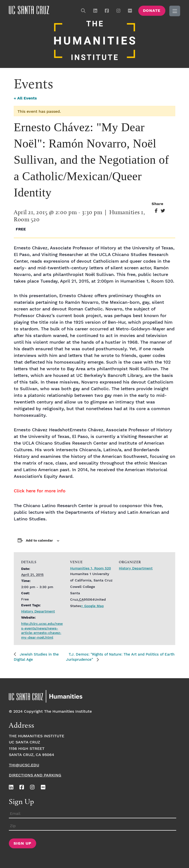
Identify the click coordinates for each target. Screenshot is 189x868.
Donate (152, 11)
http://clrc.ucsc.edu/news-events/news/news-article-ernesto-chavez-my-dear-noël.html (42, 630)
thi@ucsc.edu (24, 764)
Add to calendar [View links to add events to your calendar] (39, 540)
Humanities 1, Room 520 (91, 568)
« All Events (25, 98)
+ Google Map (92, 605)
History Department (38, 611)
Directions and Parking (35, 775)
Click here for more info (40, 490)
